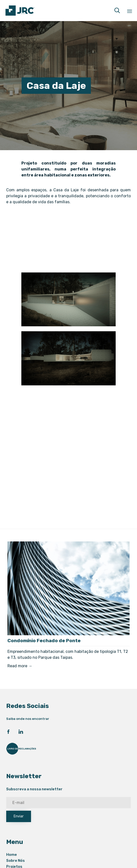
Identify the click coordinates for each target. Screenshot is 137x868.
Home (12, 855)
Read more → (20, 666)
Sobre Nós (16, 861)
